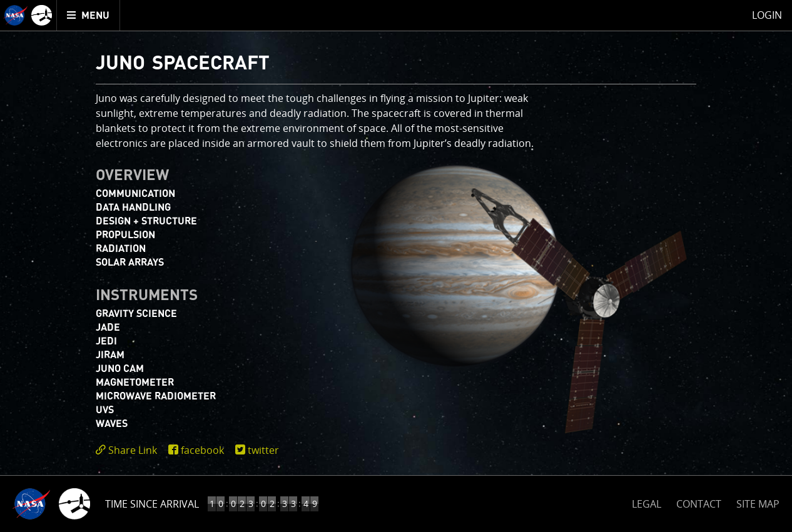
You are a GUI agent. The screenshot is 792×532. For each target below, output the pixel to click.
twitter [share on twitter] (263, 450)
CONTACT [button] (699, 504)
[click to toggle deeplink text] (129, 450)
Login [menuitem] (767, 15)
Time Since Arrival (152, 504)
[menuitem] (89, 15)
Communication (135, 194)
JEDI (106, 341)
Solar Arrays (130, 263)
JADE (108, 328)
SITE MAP (758, 504)
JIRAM (110, 355)
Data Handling (133, 208)
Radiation (121, 249)
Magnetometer (135, 383)
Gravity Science (136, 314)
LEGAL (647, 502)
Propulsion (125, 235)
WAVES (112, 424)
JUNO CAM (120, 369)
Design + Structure (146, 221)
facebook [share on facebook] (202, 450)
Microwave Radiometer (156, 396)
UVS (105, 410)
